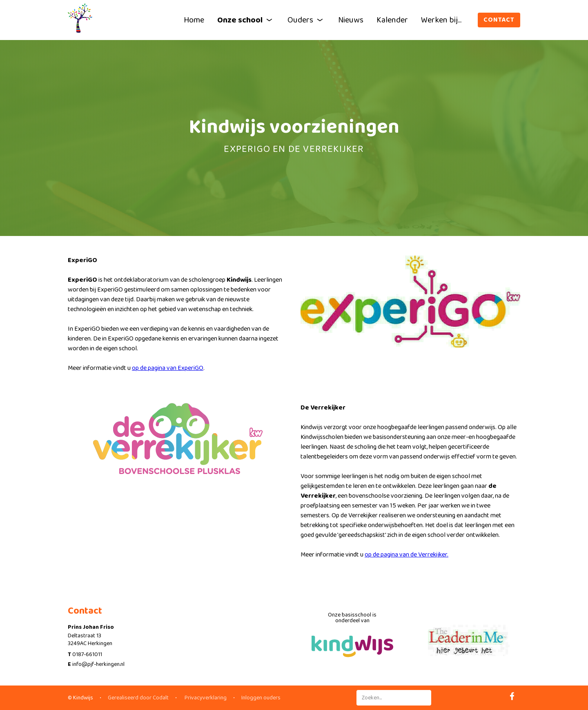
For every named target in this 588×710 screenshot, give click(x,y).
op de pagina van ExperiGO (168, 368)
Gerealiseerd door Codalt (138, 698)
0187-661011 (87, 654)
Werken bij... (441, 20)
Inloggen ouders (261, 698)
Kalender (392, 20)
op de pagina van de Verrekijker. (406, 555)
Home (194, 20)
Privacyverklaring (205, 698)
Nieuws (351, 20)
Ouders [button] (306, 20)
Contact (499, 20)
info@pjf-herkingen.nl (98, 664)
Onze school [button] (246, 20)
